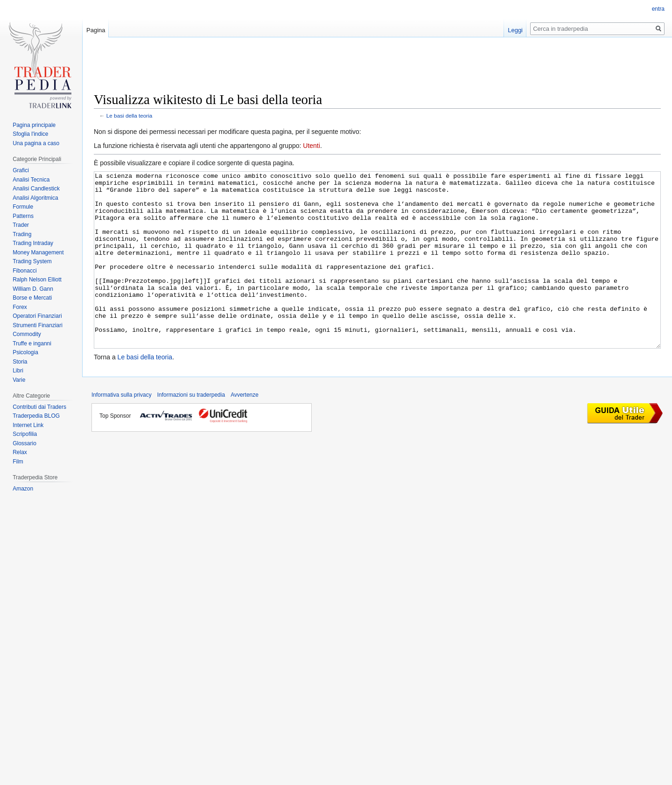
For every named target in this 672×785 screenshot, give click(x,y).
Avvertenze (245, 430)
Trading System (32, 261)
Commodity (27, 334)
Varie (19, 380)
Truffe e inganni (32, 343)
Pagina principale (34, 125)
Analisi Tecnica (31, 180)
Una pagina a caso (36, 143)
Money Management (38, 252)
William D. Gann (33, 289)
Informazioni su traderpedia (191, 430)
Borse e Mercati (32, 298)
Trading (22, 234)
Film (18, 462)
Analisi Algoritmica (35, 198)
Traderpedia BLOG (36, 416)
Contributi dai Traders (39, 407)
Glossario (24, 443)
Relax (20, 452)
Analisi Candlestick (36, 189)
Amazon (23, 489)
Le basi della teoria (129, 116)
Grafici (21, 170)
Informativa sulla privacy (122, 430)
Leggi (515, 30)
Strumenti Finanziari (38, 325)
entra (658, 9)
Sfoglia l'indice (30, 134)
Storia (20, 362)
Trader (21, 225)
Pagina (96, 30)
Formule (23, 207)
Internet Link (28, 425)
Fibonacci (24, 271)
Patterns (23, 216)
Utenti (311, 146)
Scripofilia (25, 434)
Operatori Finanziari (37, 316)
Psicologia (25, 352)
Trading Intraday (33, 243)
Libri (18, 371)
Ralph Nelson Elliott (37, 280)
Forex (20, 307)
